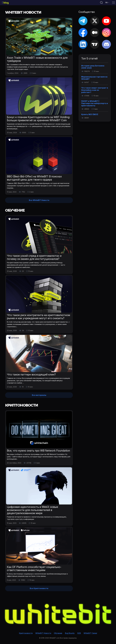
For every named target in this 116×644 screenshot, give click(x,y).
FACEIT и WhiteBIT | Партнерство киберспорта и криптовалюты (95, 104)
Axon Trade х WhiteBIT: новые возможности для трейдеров (37, 60)
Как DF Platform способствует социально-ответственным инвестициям (34, 569)
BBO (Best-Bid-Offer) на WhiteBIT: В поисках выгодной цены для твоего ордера (34, 179)
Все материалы (39, 396)
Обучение (58, 633)
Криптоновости (26, 633)
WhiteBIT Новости (43, 633)
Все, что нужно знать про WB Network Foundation (38, 451)
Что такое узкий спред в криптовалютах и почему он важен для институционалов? (34, 258)
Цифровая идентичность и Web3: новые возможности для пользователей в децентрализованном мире (32, 511)
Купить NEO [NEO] (90, 115)
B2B (79, 633)
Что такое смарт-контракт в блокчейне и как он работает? (95, 91)
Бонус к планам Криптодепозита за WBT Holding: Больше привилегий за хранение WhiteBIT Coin (38, 119)
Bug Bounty (70, 633)
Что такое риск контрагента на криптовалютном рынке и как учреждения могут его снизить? (39, 317)
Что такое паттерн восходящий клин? (31, 375)
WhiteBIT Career (90, 633)
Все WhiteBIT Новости (39, 201)
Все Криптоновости (39, 589)
